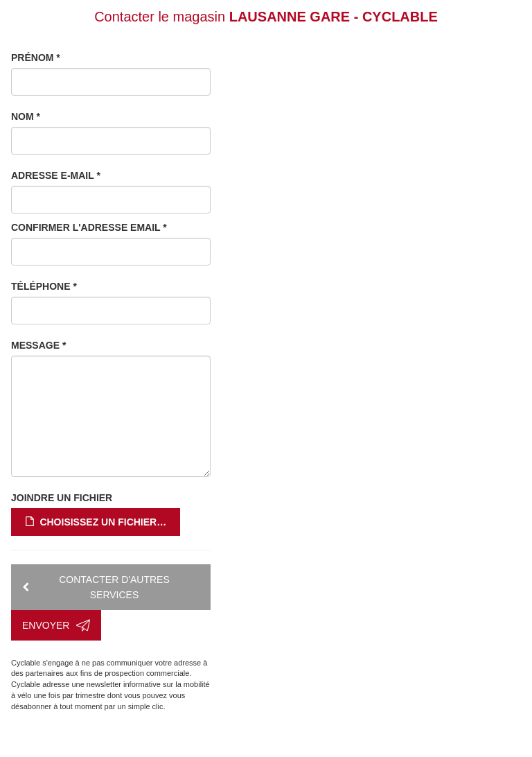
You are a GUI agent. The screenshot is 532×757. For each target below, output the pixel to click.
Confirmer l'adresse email (89, 227)
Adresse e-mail (56, 175)
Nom (26, 116)
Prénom (36, 58)
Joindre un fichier (62, 498)
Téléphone (44, 286)
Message (38, 345)
